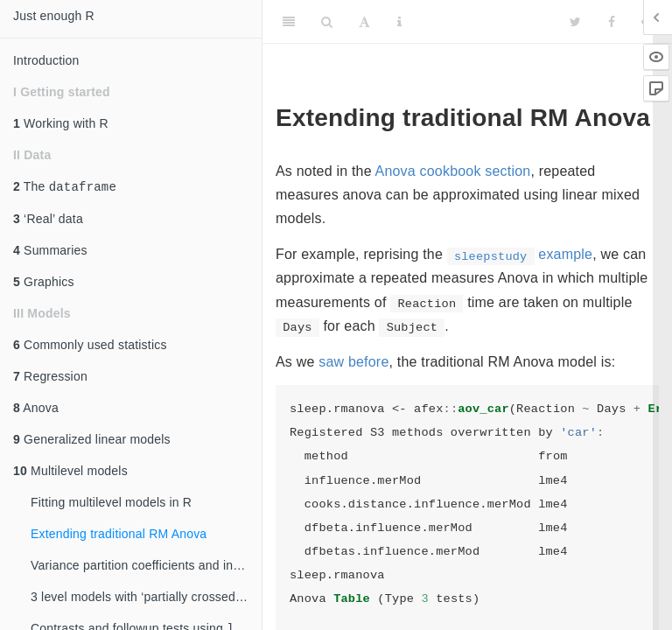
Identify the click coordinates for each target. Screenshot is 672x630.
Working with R (61, 123)
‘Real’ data (48, 220)
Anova (36, 409)
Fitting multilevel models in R (111, 504)
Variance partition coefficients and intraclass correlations (146, 567)
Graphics (44, 283)
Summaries (50, 252)
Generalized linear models (92, 441)
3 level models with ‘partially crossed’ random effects (146, 598)
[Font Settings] (364, 22)
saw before (353, 362)
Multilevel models (70, 472)
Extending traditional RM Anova (119, 535)
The (65, 188)
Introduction (46, 60)
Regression (50, 378)
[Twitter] (575, 22)
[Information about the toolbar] (399, 22)
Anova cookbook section (453, 171)
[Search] (327, 22)
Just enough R (54, 16)
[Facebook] (612, 22)
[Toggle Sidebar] (289, 22)
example (520, 254)
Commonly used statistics (90, 346)
